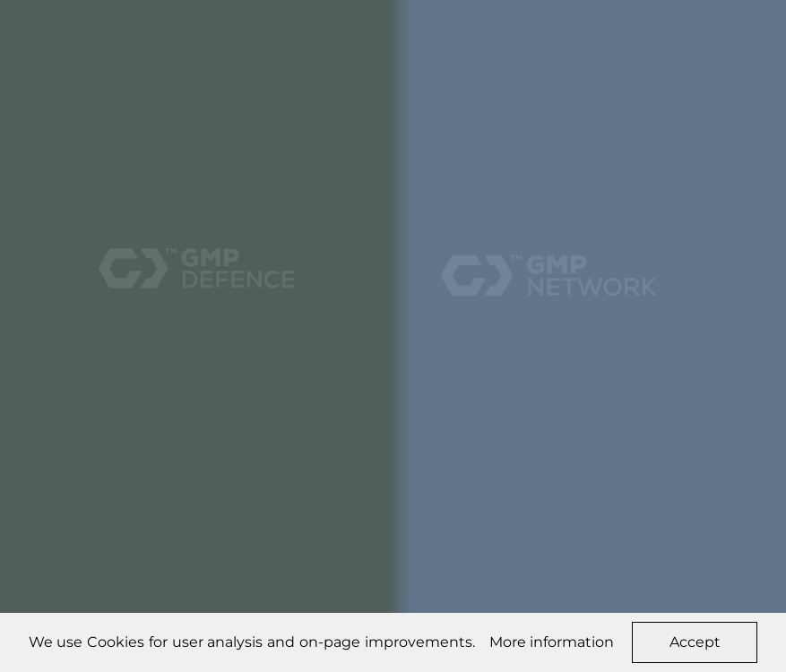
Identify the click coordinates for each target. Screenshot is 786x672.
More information (552, 642)
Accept (695, 642)
